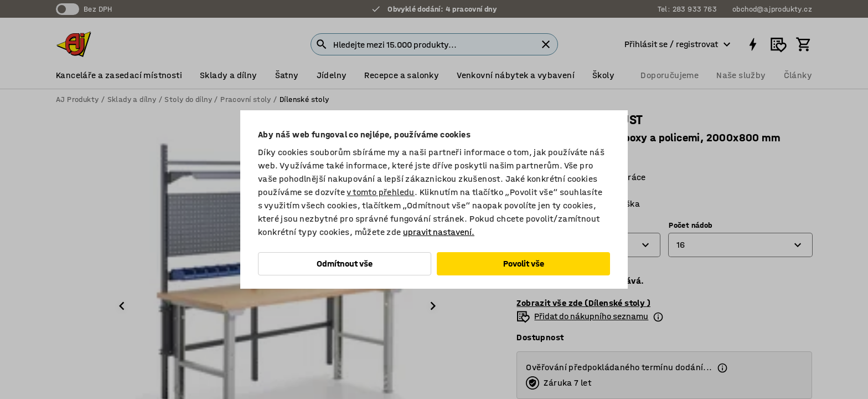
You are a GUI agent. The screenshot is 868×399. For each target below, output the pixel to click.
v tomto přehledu (380, 192)
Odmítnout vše (345, 264)
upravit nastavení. (439, 232)
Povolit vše (524, 264)
